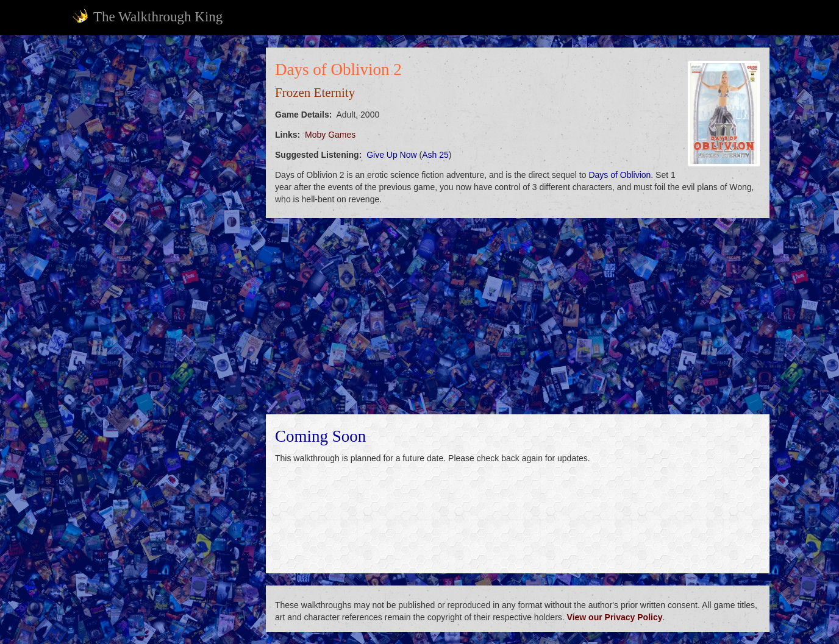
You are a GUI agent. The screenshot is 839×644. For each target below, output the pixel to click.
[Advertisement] (161, 230)
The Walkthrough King (147, 16)
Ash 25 (435, 155)
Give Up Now (391, 155)
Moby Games (330, 135)
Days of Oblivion (619, 175)
